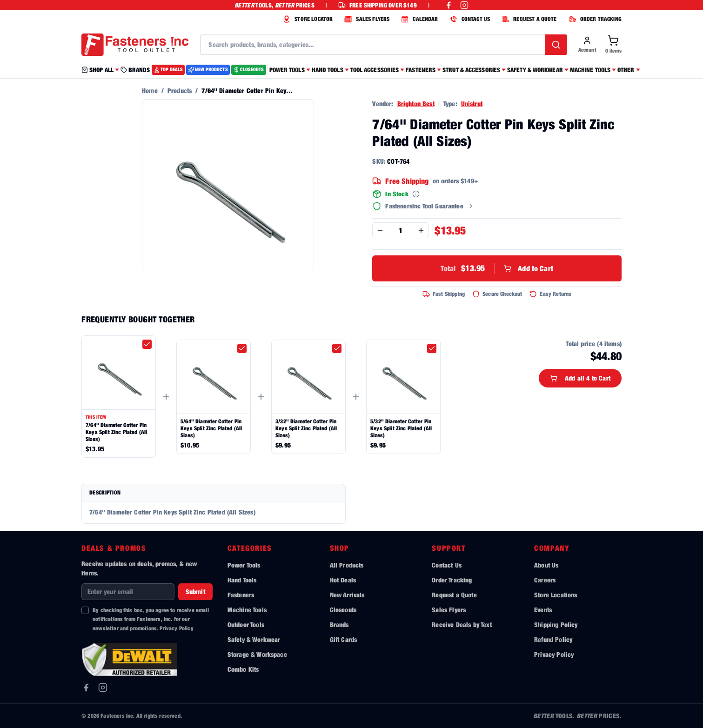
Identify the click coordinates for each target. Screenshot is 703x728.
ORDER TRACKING (594, 19)
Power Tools (244, 565)
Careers (545, 580)
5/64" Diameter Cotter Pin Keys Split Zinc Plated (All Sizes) (211, 428)
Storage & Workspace (257, 654)
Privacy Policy (176, 628)
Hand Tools (242, 580)
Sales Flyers (449, 610)
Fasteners (241, 595)
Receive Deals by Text (462, 624)
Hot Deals (343, 580)
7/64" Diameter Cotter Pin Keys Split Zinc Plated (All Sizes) (116, 432)
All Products (347, 565)
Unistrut (472, 104)
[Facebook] (86, 688)
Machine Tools (247, 610)
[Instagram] (103, 688)
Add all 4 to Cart (580, 378)
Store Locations (556, 595)
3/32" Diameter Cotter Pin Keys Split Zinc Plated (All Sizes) (306, 428)
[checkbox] (147, 344)
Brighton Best (416, 104)
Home (150, 90)
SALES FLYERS (366, 19)
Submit (195, 591)
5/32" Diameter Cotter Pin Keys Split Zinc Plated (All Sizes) (401, 428)
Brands (339, 624)
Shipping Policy (556, 624)
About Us (546, 565)
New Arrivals (347, 595)
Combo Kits (243, 669)
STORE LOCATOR (307, 19)
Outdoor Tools (246, 624)
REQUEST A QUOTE (528, 19)
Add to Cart (497, 268)
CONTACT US (469, 19)
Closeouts (343, 610)
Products (180, 90)
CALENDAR (418, 19)
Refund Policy (553, 639)
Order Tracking (452, 580)
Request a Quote (454, 595)
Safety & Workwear (254, 639)
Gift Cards (344, 639)
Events (543, 610)
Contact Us (447, 565)
